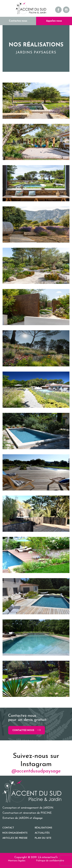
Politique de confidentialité (50, 861)
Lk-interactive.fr (48, 857)
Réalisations (43, 828)
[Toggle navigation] (5, 8)
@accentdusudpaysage (36, 771)
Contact (8, 828)
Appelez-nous (54, 21)
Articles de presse (15, 838)
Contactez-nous (18, 21)
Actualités (42, 833)
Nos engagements (15, 833)
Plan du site (43, 838)
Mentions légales (17, 861)
